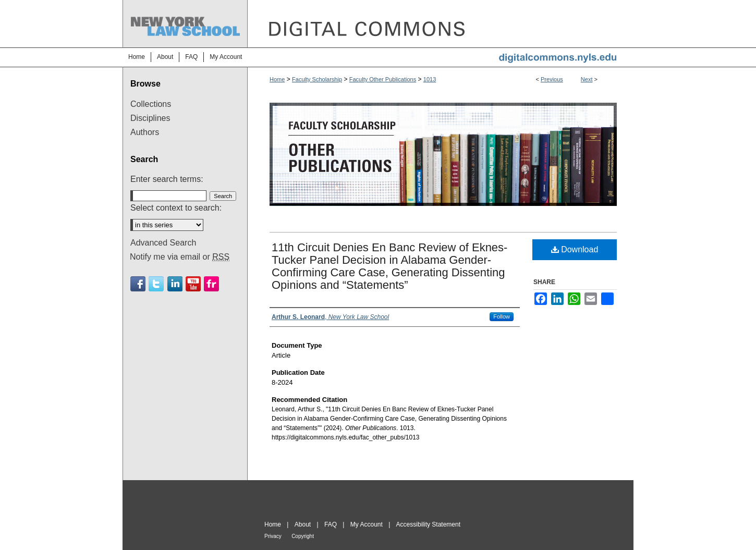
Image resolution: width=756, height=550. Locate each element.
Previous (552, 79)
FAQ (331, 524)
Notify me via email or (180, 257)
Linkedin (175, 284)
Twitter (156, 284)
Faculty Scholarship (317, 79)
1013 (430, 79)
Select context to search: (176, 208)
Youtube (193, 284)
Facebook (138, 284)
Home (277, 79)
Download (575, 249)
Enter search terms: (167, 179)
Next (587, 79)
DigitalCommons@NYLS (441, 24)
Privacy (273, 536)
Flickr (211, 284)
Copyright (303, 536)
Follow (502, 316)
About (303, 524)
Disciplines (150, 118)
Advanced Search (163, 243)
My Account (367, 524)
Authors (145, 132)
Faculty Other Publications (383, 79)
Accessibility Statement (428, 524)
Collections (151, 104)
